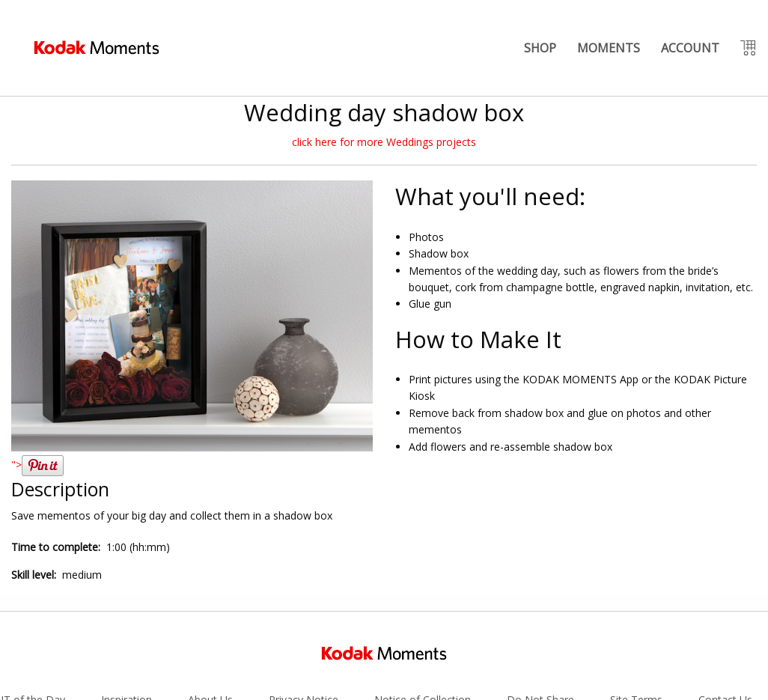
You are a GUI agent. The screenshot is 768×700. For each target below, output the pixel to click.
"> (37, 465)
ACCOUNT (690, 48)
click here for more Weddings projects (384, 142)
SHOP (540, 48)
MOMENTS (609, 48)
